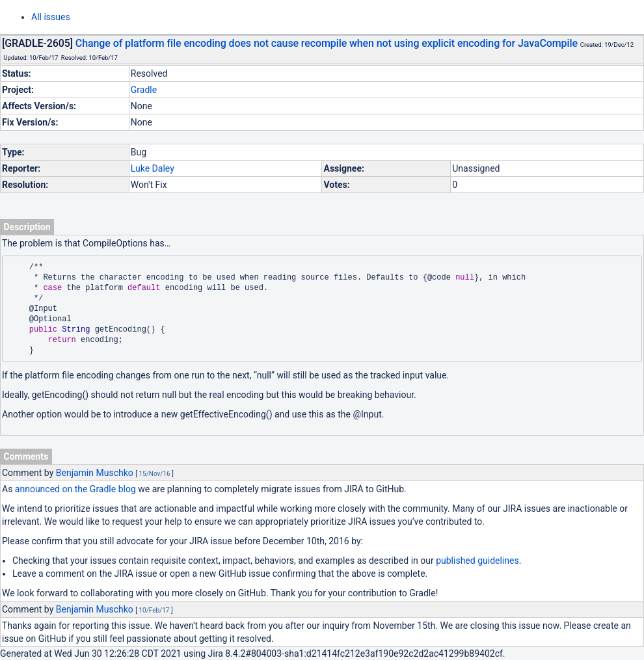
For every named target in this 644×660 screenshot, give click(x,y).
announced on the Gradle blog (75, 489)
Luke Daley (153, 168)
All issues (51, 17)
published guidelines (477, 561)
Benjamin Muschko (95, 473)
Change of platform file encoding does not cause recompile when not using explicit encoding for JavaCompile (327, 43)
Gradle (144, 90)
